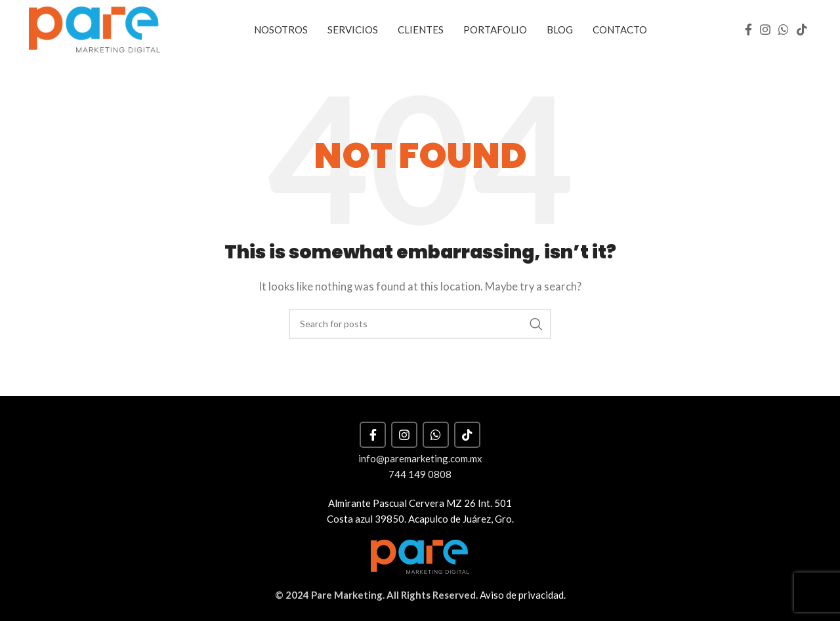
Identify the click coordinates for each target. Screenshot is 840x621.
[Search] (420, 324)
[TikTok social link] (802, 30)
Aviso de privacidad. (523, 595)
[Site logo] (94, 28)
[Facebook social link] (748, 30)
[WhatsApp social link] (784, 30)
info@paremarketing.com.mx (420, 458)
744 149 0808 (420, 474)
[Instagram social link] (765, 30)
